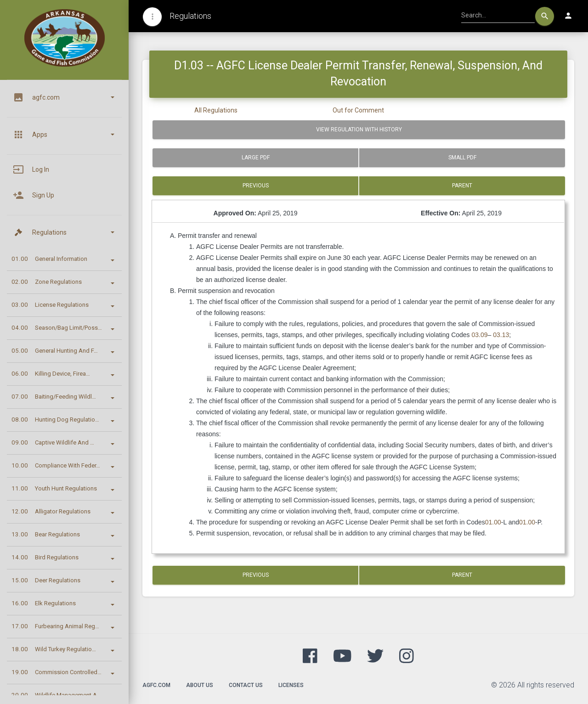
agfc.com (156, 685)
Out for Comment (358, 110)
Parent (462, 186)
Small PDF (462, 158)
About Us (200, 685)
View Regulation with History (359, 130)
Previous (256, 186)
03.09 (480, 335)
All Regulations (216, 110)
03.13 (501, 335)
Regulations (190, 16)
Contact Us (246, 685)
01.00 (493, 522)
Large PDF (256, 158)
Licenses (291, 685)
